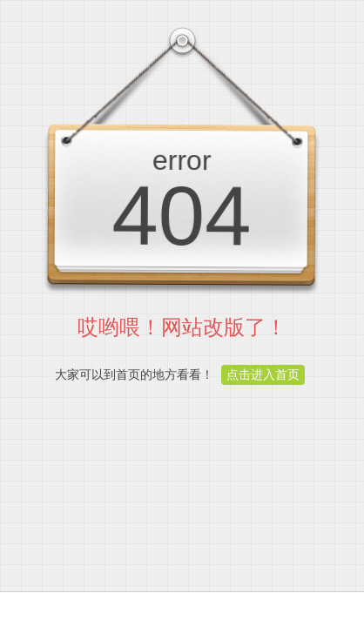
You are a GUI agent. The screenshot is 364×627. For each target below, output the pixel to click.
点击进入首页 (263, 374)
